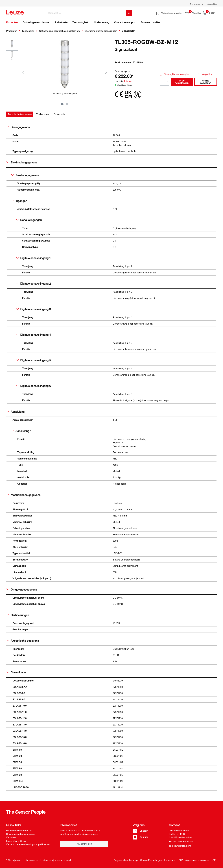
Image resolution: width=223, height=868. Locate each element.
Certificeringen (18, 615)
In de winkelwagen (182, 82)
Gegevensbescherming (126, 860)
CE (214, 860)
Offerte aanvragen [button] (206, 82)
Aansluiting (15, 412)
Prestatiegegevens (25, 175)
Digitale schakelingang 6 (33, 386)
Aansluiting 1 (21, 431)
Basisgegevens (18, 127)
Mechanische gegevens (23, 495)
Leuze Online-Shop (16, 841)
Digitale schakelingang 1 (33, 258)
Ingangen (19, 201)
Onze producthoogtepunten (21, 834)
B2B (181, 860)
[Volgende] (106, 72)
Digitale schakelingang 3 (33, 309)
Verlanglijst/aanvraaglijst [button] (175, 74)
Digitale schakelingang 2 (33, 283)
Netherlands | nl (197, 4)
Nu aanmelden (84, 844)
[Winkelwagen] (209, 13)
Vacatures (11, 837)
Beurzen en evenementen (19, 830)
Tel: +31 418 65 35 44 (181, 841)
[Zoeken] (129, 13)
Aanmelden (212, 4)
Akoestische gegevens (23, 641)
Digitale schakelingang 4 (33, 335)
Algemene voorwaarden (198, 860)
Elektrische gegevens (22, 162)
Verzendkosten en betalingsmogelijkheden (28, 844)
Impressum (170, 860)
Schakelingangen (29, 220)
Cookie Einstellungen (151, 860)
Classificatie (16, 672)
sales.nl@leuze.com (180, 846)
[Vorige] (23, 72)
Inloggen (129, 81)
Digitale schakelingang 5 (33, 360)
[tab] (20, 114)
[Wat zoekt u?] (86, 13)
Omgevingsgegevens (22, 589)
